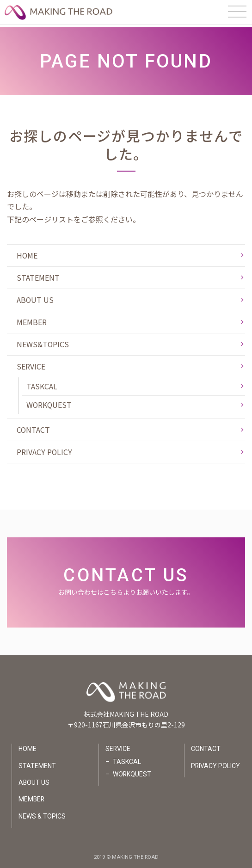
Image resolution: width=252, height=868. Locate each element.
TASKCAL (42, 384)
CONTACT (34, 427)
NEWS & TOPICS (43, 815)
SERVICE (31, 364)
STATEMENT (38, 275)
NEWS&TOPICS (43, 342)
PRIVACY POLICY (45, 449)
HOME (27, 252)
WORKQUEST (49, 402)
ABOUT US (35, 297)
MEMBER (32, 319)
